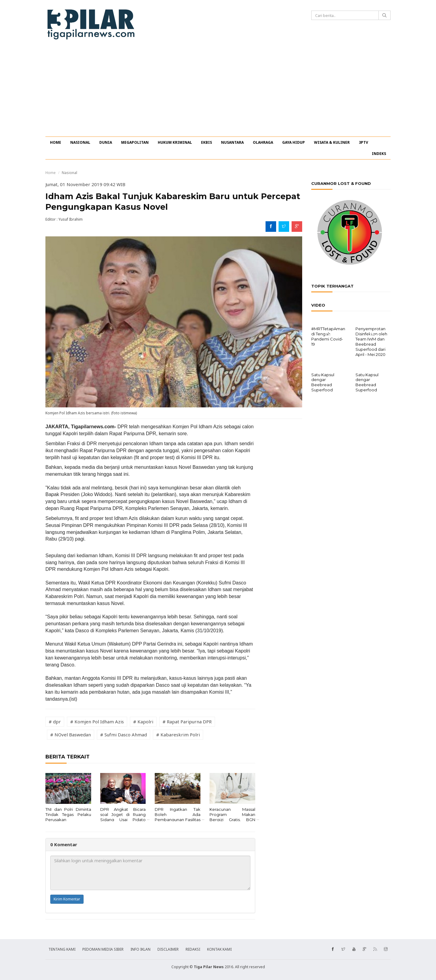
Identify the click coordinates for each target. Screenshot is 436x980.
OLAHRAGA (263, 142)
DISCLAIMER (168, 949)
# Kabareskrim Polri (178, 735)
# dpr (55, 722)
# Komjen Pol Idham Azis (97, 722)
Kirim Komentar (67, 899)
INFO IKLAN (140, 949)
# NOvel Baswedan (71, 735)
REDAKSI (193, 949)
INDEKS (379, 154)
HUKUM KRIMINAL (175, 142)
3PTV (363, 142)
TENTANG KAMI (62, 949)
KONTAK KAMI (219, 949)
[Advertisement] (218, 91)
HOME (56, 142)
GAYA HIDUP (294, 142)
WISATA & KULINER (332, 142)
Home (51, 173)
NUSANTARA (232, 142)
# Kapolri (143, 722)
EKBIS (206, 142)
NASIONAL (80, 142)
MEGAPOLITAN (135, 142)
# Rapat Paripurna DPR (187, 722)
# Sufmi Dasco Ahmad (124, 735)
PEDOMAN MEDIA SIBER (103, 949)
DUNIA (106, 142)
